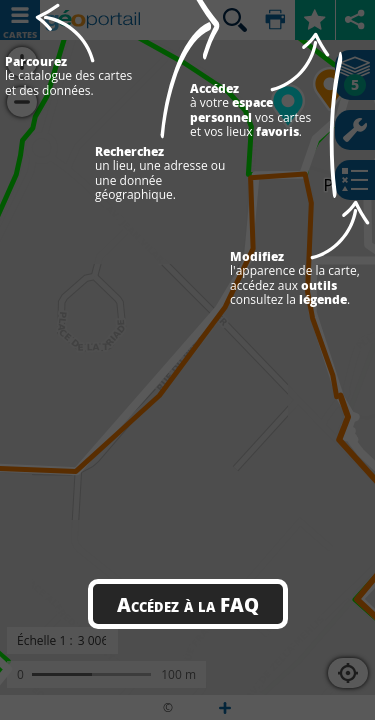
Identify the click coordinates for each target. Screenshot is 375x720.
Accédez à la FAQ (188, 604)
